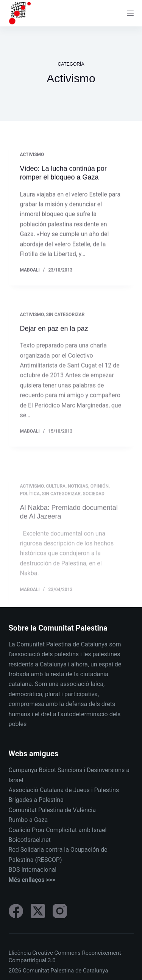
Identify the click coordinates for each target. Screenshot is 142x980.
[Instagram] (60, 911)
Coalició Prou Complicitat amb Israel (58, 830)
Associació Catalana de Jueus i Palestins (64, 790)
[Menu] (130, 13)
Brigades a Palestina (36, 800)
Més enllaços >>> (32, 880)
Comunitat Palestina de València (52, 810)
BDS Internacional (33, 870)
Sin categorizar (65, 321)
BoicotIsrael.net (30, 840)
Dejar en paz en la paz (54, 335)
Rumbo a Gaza (28, 820)
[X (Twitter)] (38, 911)
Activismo (32, 155)
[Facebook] (16, 911)
